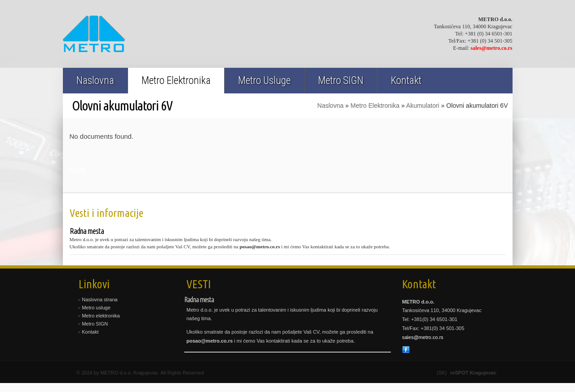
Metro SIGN (341, 81)
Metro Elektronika (176, 81)
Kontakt (406, 81)
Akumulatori (423, 106)
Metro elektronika (101, 316)
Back (78, 170)
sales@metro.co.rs (492, 48)
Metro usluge (96, 308)
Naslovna (95, 81)
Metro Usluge (264, 81)
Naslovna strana (100, 300)
